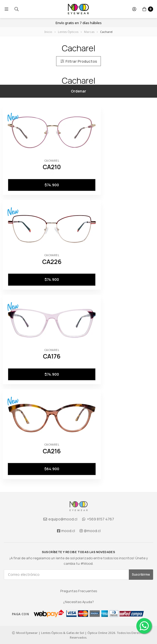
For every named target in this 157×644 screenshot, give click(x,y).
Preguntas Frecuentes (79, 591)
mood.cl (66, 531)
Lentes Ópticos (68, 32)
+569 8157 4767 (98, 519)
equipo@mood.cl (60, 519)
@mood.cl (90, 531)
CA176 (52, 356)
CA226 (52, 262)
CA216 (52, 451)
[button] (6, 9)
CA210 (52, 167)
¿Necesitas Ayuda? (78, 602)
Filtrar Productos (78, 61)
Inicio (48, 32)
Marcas (89, 32)
